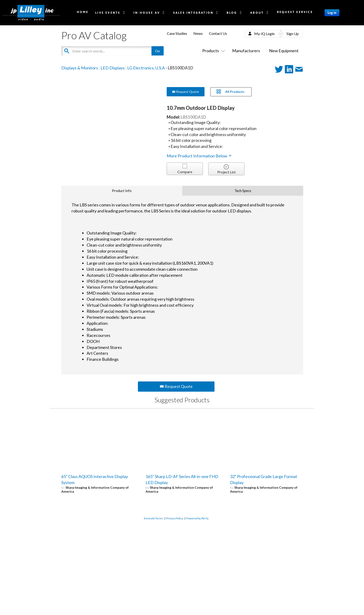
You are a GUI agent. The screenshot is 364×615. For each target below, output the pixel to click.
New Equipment (284, 51)
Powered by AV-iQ (197, 518)
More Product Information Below (199, 156)
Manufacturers (246, 51)
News (198, 33)
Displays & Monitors (80, 68)
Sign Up (293, 34)
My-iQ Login (264, 34)
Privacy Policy (175, 518)
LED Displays (113, 68)
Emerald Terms (154, 518)
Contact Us (218, 33)
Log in (332, 13)
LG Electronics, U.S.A (146, 68)
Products (213, 51)
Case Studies (177, 33)
